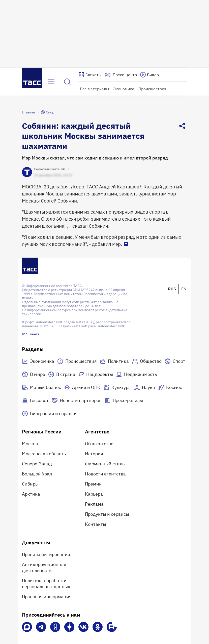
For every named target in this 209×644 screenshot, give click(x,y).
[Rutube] (112, 627)
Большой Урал (37, 474)
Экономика (124, 89)
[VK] (83, 627)
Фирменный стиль (105, 464)
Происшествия (152, 89)
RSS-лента (31, 334)
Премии (93, 484)
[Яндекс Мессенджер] (55, 627)
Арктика (31, 494)
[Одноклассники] (98, 627)
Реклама (94, 504)
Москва (30, 444)
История (94, 454)
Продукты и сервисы (107, 514)
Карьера (94, 494)
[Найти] (67, 82)
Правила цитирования (46, 554)
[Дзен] (69, 627)
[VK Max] (27, 627)
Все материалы (95, 89)
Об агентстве (99, 444)
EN (184, 289)
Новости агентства (105, 474)
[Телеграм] (41, 627)
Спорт (48, 112)
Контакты (96, 524)
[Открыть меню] (51, 82)
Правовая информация (47, 597)
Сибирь (30, 484)
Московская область (44, 454)
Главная (28, 112)
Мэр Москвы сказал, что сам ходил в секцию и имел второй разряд (95, 158)
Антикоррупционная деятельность (44, 567)
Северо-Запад (37, 464)
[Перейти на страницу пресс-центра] (121, 75)
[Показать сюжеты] (90, 75)
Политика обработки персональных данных (46, 583)
